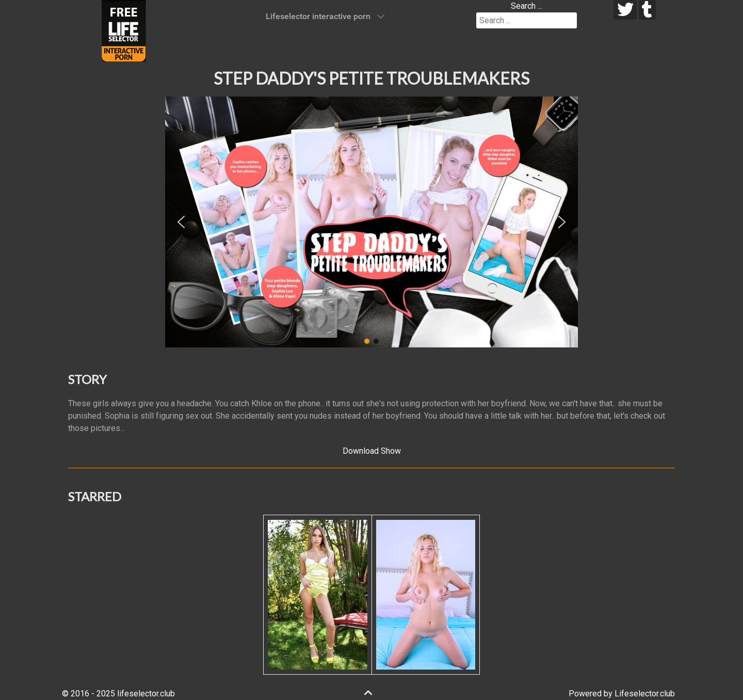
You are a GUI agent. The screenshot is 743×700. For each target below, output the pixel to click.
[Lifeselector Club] (124, 30)
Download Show (372, 451)
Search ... (527, 6)
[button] (181, 222)
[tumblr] (647, 10)
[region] (372, 222)
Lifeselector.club (645, 694)
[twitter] (625, 10)
